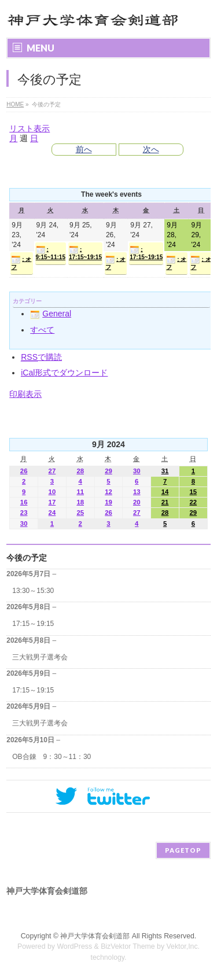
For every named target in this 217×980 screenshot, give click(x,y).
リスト (30, 128)
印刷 (25, 394)
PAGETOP (183, 850)
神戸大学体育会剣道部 (95, 936)
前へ (84, 149)
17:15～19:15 (33, 624)
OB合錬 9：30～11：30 (52, 757)
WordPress (74, 946)
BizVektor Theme (128, 946)
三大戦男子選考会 (40, 657)
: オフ (21, 263)
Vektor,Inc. (183, 946)
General (51, 314)
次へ (151, 149)
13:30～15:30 (33, 591)
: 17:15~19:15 (85, 253)
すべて (42, 330)
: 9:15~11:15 (51, 253)
